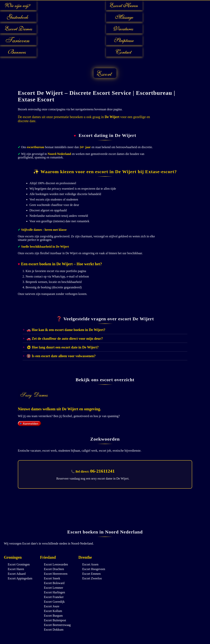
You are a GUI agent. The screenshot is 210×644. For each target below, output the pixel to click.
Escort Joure (52, 606)
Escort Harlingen (55, 592)
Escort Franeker (54, 597)
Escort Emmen (92, 574)
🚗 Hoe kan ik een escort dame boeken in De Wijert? (66, 330)
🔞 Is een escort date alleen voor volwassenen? (61, 356)
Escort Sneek (52, 578)
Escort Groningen (19, 564)
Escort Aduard (17, 574)
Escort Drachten (54, 569)
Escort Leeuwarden (56, 564)
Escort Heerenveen (56, 574)
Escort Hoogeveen (94, 569)
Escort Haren (16, 569)
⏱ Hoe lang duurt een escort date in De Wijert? (63, 347)
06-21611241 (102, 471)
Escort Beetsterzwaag (57, 625)
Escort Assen (90, 564)
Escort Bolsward (54, 583)
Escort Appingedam (20, 578)
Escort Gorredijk (54, 602)
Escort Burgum (53, 616)
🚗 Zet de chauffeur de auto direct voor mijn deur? (65, 339)
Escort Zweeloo (92, 578)
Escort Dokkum (54, 630)
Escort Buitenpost (55, 620)
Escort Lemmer (54, 588)
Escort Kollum (53, 611)
